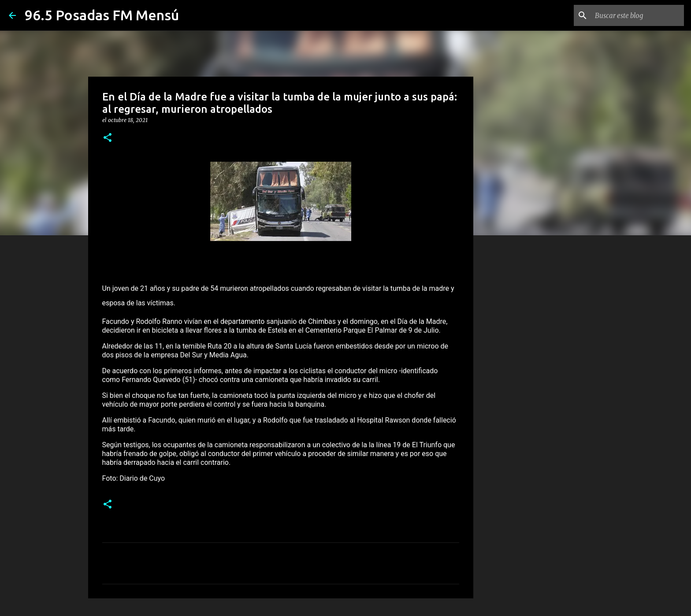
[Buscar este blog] (638, 15)
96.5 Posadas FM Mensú (102, 15)
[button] (108, 138)
